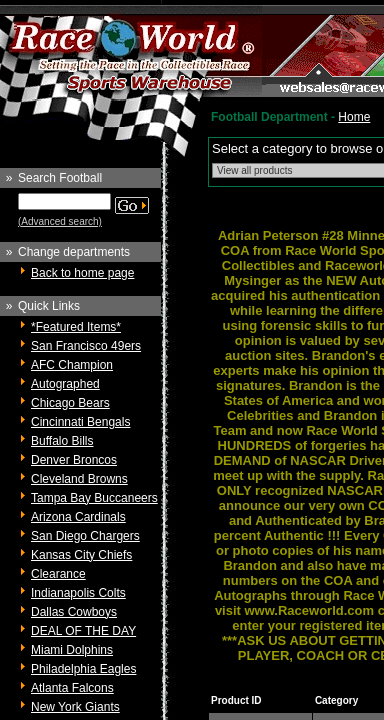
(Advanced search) (60, 221)
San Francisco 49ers (86, 346)
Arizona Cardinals (78, 517)
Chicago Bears (70, 403)
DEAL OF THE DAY (83, 631)
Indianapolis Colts (78, 593)
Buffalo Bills (62, 441)
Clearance (58, 574)
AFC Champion (72, 365)
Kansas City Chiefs (81, 555)
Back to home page (82, 273)
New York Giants (75, 707)
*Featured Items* (76, 327)
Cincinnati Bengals (80, 422)
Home (354, 117)
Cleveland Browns (79, 479)
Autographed (65, 384)
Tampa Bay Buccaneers (94, 498)
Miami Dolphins (72, 650)
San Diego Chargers (85, 536)
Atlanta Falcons (72, 688)
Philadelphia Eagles (83, 669)
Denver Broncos (74, 460)
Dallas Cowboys (74, 612)
